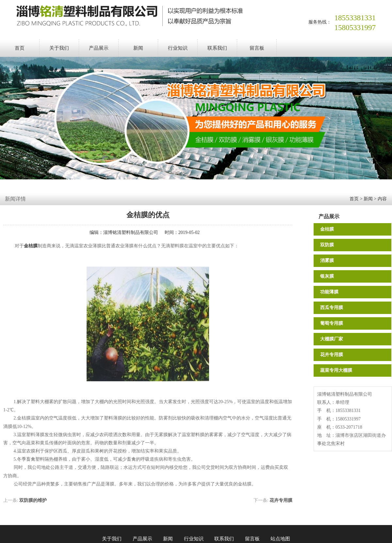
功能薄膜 (329, 292)
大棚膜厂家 (332, 339)
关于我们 (59, 48)
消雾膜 (327, 261)
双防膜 (327, 245)
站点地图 (280, 539)
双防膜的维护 (33, 500)
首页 (20, 48)
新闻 (138, 48)
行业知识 (178, 48)
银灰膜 (327, 276)
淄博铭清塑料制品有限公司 (131, 232)
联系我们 (217, 48)
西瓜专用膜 (332, 308)
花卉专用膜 (332, 355)
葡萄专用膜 (332, 323)
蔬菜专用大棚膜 (336, 370)
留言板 (257, 48)
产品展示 (99, 48)
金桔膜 (327, 229)
